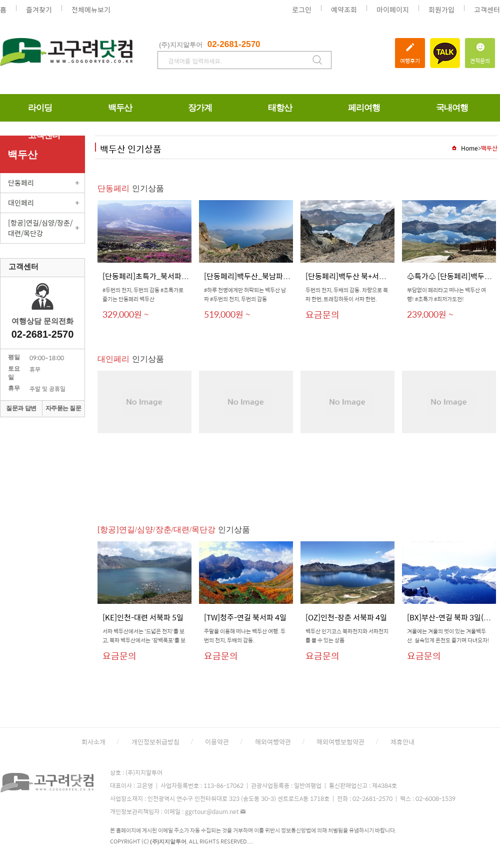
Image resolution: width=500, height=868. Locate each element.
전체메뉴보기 (91, 10)
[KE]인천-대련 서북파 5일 (143, 617)
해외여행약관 (273, 742)
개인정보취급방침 (155, 742)
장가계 (200, 108)
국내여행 (452, 108)
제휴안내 (402, 742)
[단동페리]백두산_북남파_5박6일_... (262, 276)
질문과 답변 (21, 408)
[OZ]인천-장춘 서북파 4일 (346, 617)
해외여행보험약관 (340, 742)
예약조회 (344, 10)
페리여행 (364, 108)
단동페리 (21, 183)
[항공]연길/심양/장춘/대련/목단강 (40, 228)
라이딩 (40, 108)
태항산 (280, 108)
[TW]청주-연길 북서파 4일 (245, 617)
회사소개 (93, 742)
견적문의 (480, 52)
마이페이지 (393, 10)
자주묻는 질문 (63, 408)
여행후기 (410, 52)
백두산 (120, 108)
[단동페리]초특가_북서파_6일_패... (158, 276)
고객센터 (487, 10)
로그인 (302, 10)
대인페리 (21, 203)
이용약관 (217, 742)
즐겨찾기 (39, 10)
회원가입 (441, 10)
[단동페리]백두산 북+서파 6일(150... (363, 276)
